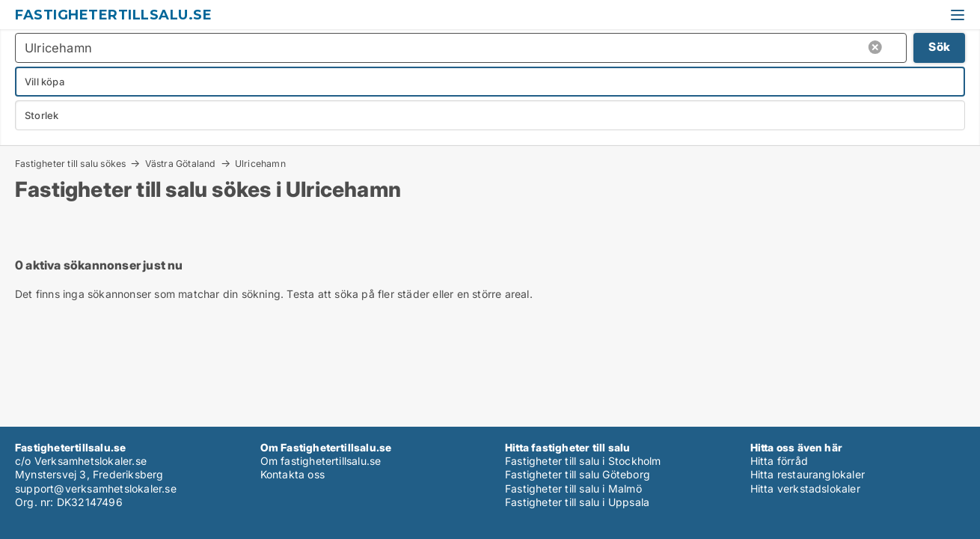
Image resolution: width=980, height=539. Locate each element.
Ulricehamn (260, 164)
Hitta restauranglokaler (808, 474)
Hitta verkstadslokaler (805, 488)
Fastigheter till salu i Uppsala (577, 502)
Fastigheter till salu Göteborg (578, 474)
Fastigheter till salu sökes (70, 163)
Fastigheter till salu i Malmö (573, 488)
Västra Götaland (181, 163)
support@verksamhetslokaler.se (96, 488)
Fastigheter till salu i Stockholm (583, 461)
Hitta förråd (779, 461)
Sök (939, 47)
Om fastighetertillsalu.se (321, 461)
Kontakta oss (293, 474)
